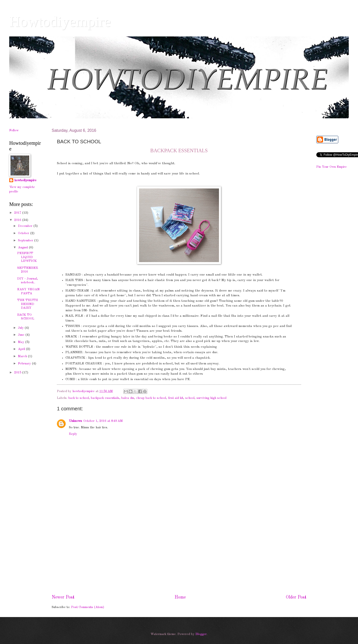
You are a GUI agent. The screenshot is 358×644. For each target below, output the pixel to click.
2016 (18, 220)
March (23, 356)
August (23, 247)
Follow (14, 130)
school (190, 398)
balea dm (128, 398)
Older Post (296, 597)
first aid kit (176, 398)
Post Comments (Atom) (88, 607)
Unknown (75, 421)
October (24, 233)
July (21, 328)
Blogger (201, 634)
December (26, 226)
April (22, 349)
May (22, 342)
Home (180, 597)
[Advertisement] (179, 553)
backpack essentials (105, 398)
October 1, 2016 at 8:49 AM (103, 421)
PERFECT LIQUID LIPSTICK (27, 257)
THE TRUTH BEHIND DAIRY (28, 304)
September (26, 241)
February (25, 364)
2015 (18, 373)
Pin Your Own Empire (332, 167)
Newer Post (63, 597)
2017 (18, 213)
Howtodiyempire (60, 21)
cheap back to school (151, 398)
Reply (73, 434)
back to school (79, 398)
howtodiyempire (25, 180)
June (22, 335)
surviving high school (211, 398)
